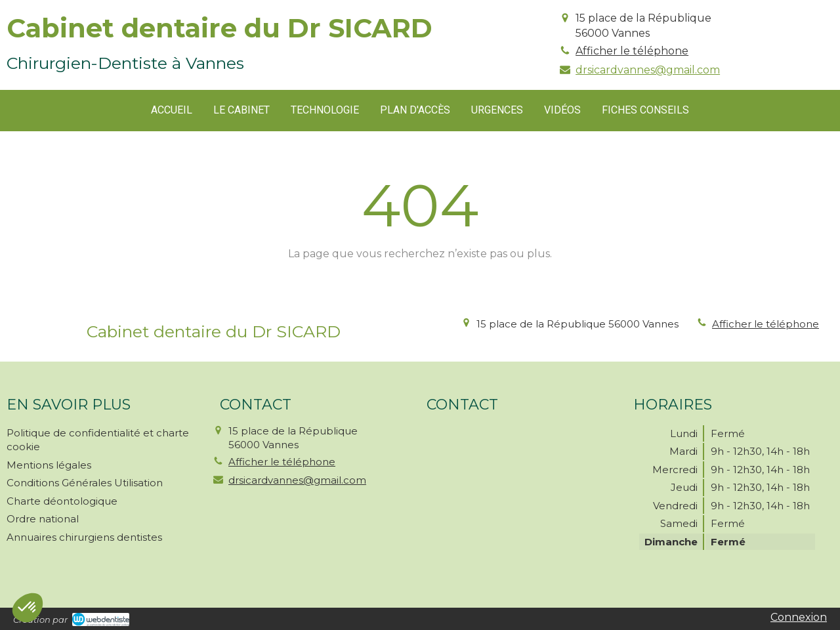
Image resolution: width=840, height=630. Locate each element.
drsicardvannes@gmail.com (648, 70)
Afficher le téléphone (632, 51)
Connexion (799, 617)
